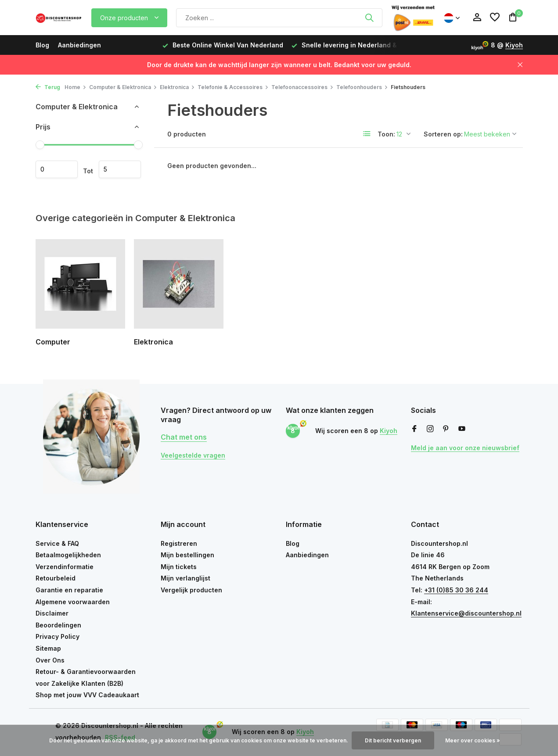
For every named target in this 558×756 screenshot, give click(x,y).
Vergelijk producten (191, 590)
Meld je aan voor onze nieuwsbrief (465, 448)
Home (76, 87)
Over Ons (50, 660)
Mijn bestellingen (187, 555)
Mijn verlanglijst (185, 578)
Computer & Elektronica (123, 87)
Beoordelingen (58, 625)
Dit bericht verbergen (393, 740)
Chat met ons (184, 437)
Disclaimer (52, 613)
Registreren (179, 543)
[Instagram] (430, 429)
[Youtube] (462, 429)
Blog (42, 45)
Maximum (120, 169)
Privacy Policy (58, 636)
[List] (367, 134)
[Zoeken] (279, 18)
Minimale (57, 169)
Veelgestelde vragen (193, 455)
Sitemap (48, 648)
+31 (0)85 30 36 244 (456, 590)
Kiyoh (514, 45)
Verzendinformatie (65, 567)
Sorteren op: (443, 134)
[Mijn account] (477, 18)
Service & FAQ (57, 543)
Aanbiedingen (79, 45)
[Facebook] (414, 429)
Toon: (386, 134)
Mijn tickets (179, 567)
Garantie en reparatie (69, 590)
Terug (48, 87)
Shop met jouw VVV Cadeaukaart (87, 695)
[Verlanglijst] (495, 18)
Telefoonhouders (362, 87)
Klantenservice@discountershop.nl (466, 613)
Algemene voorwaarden (73, 602)
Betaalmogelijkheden (68, 555)
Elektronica (177, 87)
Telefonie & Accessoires (233, 87)
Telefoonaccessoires (302, 87)
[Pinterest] (446, 429)
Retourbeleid (56, 578)
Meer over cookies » (473, 740)
